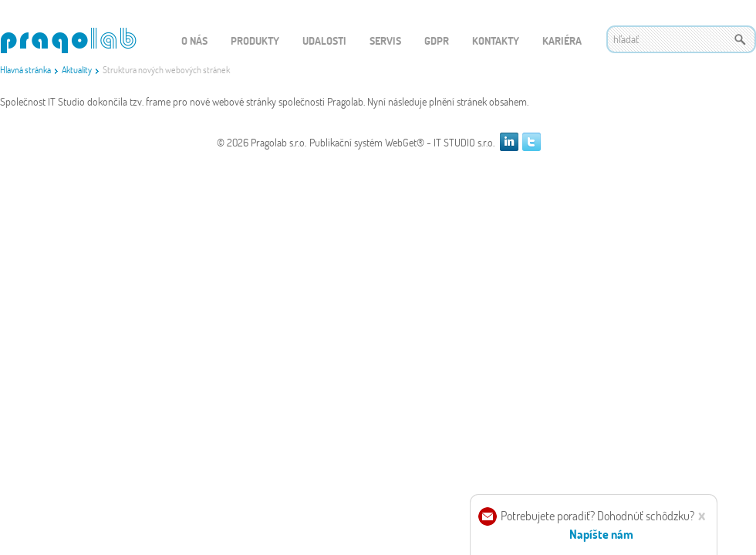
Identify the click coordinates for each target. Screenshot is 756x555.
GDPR (437, 40)
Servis (385, 40)
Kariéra (562, 40)
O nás (194, 40)
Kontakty (496, 40)
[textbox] (681, 39)
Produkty (255, 40)
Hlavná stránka (25, 69)
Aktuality (77, 69)
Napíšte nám (601, 534)
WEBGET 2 (68, 40)
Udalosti (324, 40)
